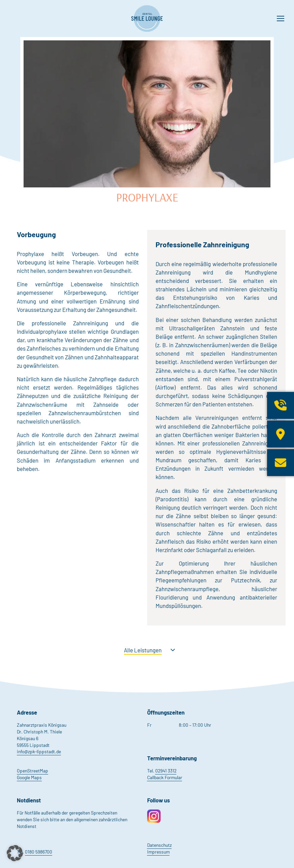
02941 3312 (166, 771)
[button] (15, 853)
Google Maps (29, 777)
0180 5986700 (39, 852)
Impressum (158, 852)
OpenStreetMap (32, 771)
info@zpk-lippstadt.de (39, 751)
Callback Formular (165, 777)
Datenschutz (159, 845)
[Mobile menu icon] (281, 19)
